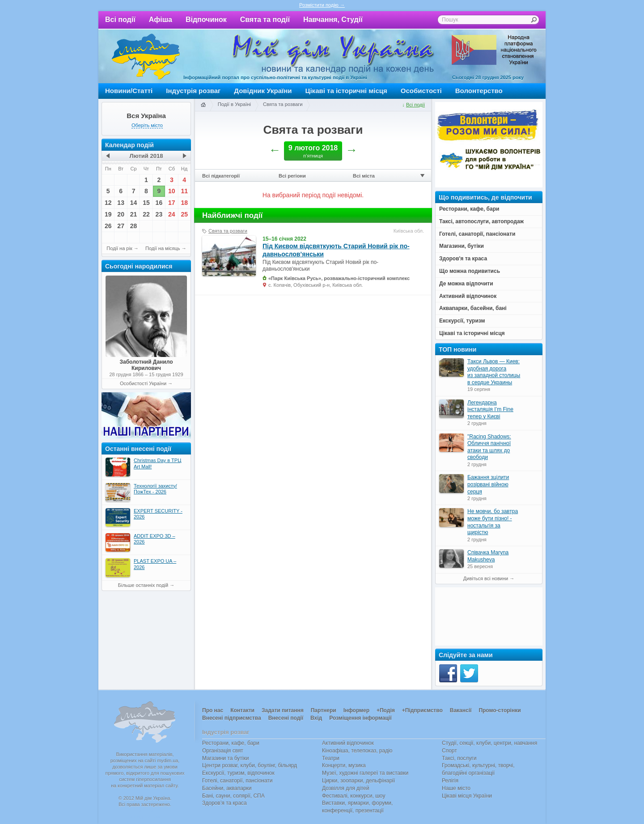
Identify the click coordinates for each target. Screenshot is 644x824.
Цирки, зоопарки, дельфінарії (358, 781)
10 (172, 191)
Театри (331, 758)
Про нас (213, 710)
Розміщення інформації (360, 718)
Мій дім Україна (146, 56)
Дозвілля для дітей (345, 788)
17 (172, 203)
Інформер (356, 710)
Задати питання (283, 710)
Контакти (242, 710)
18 (184, 203)
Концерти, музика (344, 765)
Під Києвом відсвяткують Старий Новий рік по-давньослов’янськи (336, 250)
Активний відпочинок (348, 743)
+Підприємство (422, 710)
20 (121, 214)
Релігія (450, 781)
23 (159, 214)
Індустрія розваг (193, 91)
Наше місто (456, 788)
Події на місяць (163, 248)
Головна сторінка (203, 105)
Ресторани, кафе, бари (231, 743)
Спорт (449, 751)
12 (108, 203)
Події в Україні (234, 104)
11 (184, 191)
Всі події (120, 19)
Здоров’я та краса (225, 803)
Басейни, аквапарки (227, 788)
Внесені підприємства (232, 718)
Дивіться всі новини (486, 578)
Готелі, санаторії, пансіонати (237, 781)
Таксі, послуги (459, 758)
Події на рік (119, 248)
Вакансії (461, 710)
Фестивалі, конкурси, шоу (354, 796)
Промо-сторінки (500, 710)
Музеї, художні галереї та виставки (365, 773)
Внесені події (286, 718)
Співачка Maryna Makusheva (488, 556)
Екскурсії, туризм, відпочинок (238, 773)
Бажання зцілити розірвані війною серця (488, 484)
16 (159, 203)
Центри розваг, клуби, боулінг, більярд (250, 765)
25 (184, 214)
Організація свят (223, 751)
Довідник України (263, 91)
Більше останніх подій (143, 585)
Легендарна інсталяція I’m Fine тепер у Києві (490, 410)
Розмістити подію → (322, 5)
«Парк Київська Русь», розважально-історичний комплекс (339, 278)
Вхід (316, 718)
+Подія (386, 710)
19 (108, 214)
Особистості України (143, 383)
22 (146, 214)
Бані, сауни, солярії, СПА (233, 796)
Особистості (421, 91)
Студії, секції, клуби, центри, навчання (489, 743)
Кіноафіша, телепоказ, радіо (357, 751)
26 (108, 226)
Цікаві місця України (467, 796)
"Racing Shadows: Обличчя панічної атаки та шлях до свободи (489, 447)
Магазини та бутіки (225, 758)
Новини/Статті (129, 91)
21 (134, 214)
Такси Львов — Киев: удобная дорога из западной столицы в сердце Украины (494, 372)
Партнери (324, 710)
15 (146, 203)
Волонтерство (479, 91)
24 (172, 214)
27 (121, 226)
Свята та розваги (283, 104)
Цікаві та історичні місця (346, 91)
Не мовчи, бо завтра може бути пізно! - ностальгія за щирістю (493, 522)
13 (121, 203)
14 (134, 203)
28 (134, 226)
